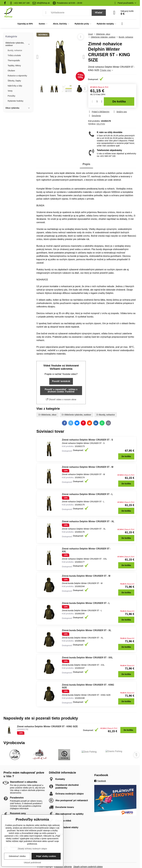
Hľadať (99, 13)
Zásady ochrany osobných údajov (32, 849)
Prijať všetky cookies (46, 856)
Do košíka (119, 101)
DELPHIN (101, 124)
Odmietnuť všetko (17, 856)
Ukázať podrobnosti (32, 863)
